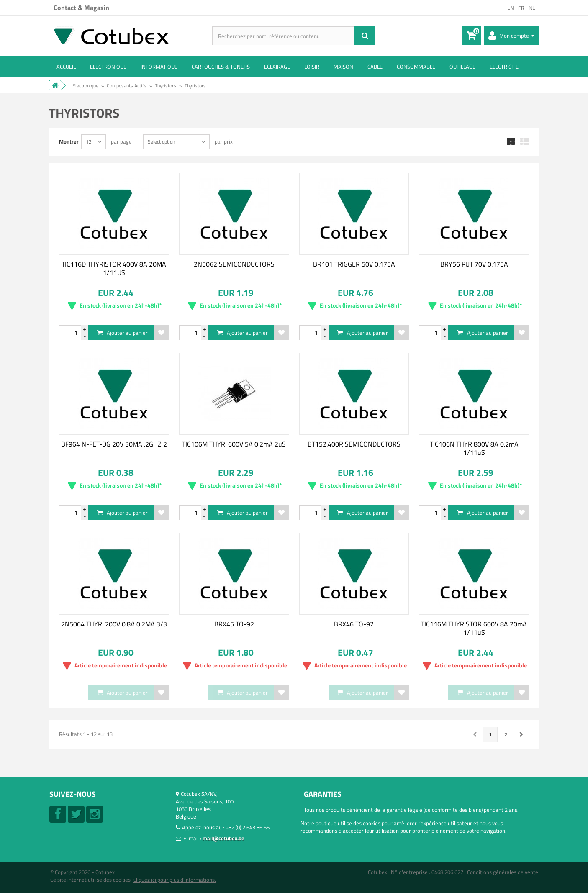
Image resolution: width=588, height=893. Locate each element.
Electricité (504, 67)
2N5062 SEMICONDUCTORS (234, 264)
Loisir (312, 67)
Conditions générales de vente (503, 872)
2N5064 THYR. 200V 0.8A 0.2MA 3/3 (114, 624)
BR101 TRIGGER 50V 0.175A (354, 264)
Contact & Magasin (81, 8)
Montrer (69, 141)
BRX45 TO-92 (234, 624)
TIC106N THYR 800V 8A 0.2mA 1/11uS (474, 448)
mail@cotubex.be (223, 838)
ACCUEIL (66, 67)
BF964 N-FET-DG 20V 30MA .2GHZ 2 (114, 444)
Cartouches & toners (221, 67)
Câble (375, 67)
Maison (343, 67)
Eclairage (277, 67)
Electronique (108, 67)
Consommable (416, 67)
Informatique (159, 67)
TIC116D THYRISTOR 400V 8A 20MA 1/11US (114, 268)
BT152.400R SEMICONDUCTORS (354, 444)
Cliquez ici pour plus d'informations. (175, 880)
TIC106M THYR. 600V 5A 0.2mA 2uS (234, 444)
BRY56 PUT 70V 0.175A (474, 264)
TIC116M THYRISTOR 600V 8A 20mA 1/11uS (474, 628)
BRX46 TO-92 (354, 624)
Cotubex (105, 872)
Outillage (462, 67)
